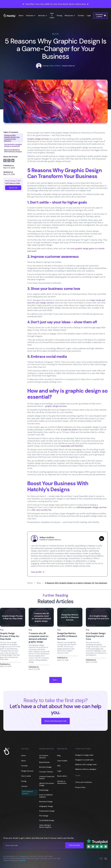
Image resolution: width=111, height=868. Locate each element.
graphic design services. (56, 406)
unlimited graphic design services (91, 507)
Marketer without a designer (86, 769)
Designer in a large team (84, 755)
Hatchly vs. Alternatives (62, 782)
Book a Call (13, 188)
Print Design (44, 816)
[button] (31, 16)
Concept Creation (46, 772)
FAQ (59, 766)
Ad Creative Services (44, 757)
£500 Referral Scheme (27, 793)
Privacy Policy (80, 787)
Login (89, 16)
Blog (39, 583)
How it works (52, 16)
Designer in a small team (84, 760)
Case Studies (62, 761)
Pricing (59, 16)
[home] (10, 16)
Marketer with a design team (86, 765)
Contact (81, 16)
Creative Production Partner (47, 778)
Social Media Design (47, 820)
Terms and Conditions (83, 782)
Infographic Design (46, 806)
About (21, 16)
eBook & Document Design (47, 784)
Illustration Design (46, 802)
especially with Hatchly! (72, 446)
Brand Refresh (44, 762)
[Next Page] (56, 680)
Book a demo (62, 776)
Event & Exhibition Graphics (46, 796)
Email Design (44, 790)
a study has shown (69, 430)
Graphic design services (38, 139)
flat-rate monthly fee (42, 510)
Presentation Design (47, 811)
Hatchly (23, 861)
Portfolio (24, 766)
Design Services (27, 771)
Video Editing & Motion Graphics (45, 826)
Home (30, 583)
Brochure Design (45, 767)
